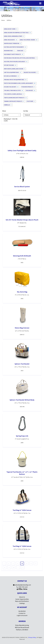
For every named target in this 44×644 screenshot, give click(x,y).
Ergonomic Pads (9, 51)
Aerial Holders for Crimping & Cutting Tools (18, 33)
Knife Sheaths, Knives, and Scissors (15, 69)
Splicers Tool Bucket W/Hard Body (22, 400)
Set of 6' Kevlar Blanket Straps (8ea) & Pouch (22, 220)
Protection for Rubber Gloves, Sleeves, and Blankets (20, 83)
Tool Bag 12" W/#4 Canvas (22, 510)
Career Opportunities (22, 599)
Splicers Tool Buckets (12, 87)
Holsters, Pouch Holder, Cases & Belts (16, 62)
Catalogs (22, 603)
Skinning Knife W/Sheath (22, 256)
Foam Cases (21, 51)
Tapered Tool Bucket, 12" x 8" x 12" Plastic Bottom (22, 473)
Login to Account (22, 615)
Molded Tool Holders (31, 72)
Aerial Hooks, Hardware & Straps (14, 36)
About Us (22, 597)
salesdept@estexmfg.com (23, 585)
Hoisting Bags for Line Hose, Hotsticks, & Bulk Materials (21, 58)
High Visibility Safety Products (14, 54)
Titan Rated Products (28, 87)
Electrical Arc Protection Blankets (15, 47)
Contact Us (22, 613)
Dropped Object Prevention (13, 43)
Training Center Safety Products (14, 101)
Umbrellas (8, 105)
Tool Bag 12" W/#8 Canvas (22, 546)
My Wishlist (22, 611)
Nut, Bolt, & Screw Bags (12, 76)
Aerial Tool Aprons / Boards (29, 40)
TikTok (25, 589)
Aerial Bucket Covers (11, 29)
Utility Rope (31, 101)
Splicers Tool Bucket (22, 364)
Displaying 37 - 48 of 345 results (11, 120)
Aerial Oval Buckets (11, 40)
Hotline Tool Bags (10, 65)
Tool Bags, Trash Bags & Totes (14, 90)
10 (14, 567)
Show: (4, 111)
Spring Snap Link (22, 436)
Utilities (9, 20)
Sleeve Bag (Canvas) (22, 328)
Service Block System (22, 187)
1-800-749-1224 (23, 587)
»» (23, 567)
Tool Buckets (31, 90)
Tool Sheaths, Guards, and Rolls (14, 94)
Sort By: (26, 111)
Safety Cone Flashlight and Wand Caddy (22, 151)
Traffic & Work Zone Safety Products (16, 98)
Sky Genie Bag (22, 292)
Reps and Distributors (22, 601)
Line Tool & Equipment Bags (13, 72)
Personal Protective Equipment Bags (15, 80)
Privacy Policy (32, 637)
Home (3, 20)
